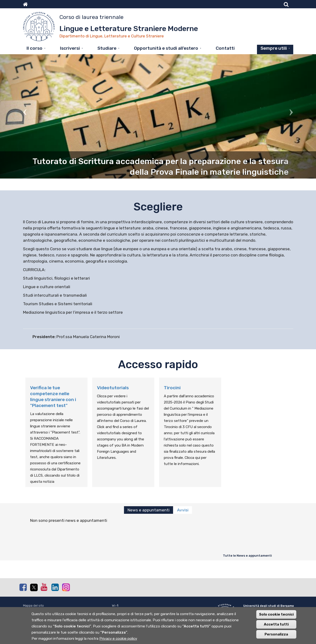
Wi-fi (115, 606)
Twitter (34, 587)
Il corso (34, 48)
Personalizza (276, 636)
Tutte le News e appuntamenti (247, 555)
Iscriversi (70, 48)
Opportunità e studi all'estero (166, 48)
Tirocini (172, 388)
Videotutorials (113, 388)
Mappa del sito (33, 606)
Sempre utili (274, 48)
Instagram (66, 587)
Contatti (225, 48)
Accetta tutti (276, 626)
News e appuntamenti (149, 510)
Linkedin (55, 587)
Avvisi (183, 510)
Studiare (107, 48)
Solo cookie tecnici (276, 616)
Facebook (23, 587)
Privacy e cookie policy (118, 640)
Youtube (44, 587)
